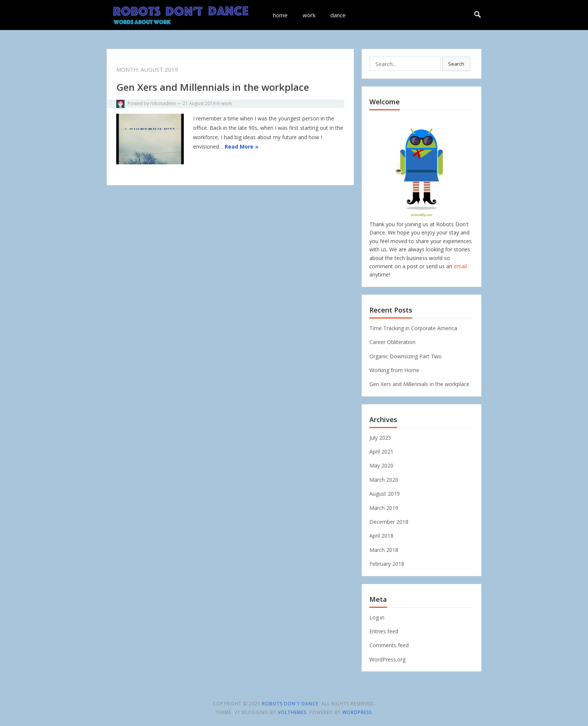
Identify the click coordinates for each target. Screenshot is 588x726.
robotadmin (163, 103)
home (280, 15)
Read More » (241, 147)
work (309, 15)
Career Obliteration (392, 342)
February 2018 (387, 564)
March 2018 (384, 550)
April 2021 (381, 452)
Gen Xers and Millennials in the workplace (213, 87)
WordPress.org (387, 659)
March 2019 (384, 508)
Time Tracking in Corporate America (413, 328)
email (460, 266)
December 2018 (389, 522)
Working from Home (394, 370)
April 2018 (381, 536)
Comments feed (389, 645)
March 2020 (384, 480)
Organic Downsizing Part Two (406, 356)
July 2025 (380, 438)
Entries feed (384, 631)
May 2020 (381, 465)
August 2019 (385, 494)
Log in (377, 617)
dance (338, 15)
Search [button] (456, 64)
